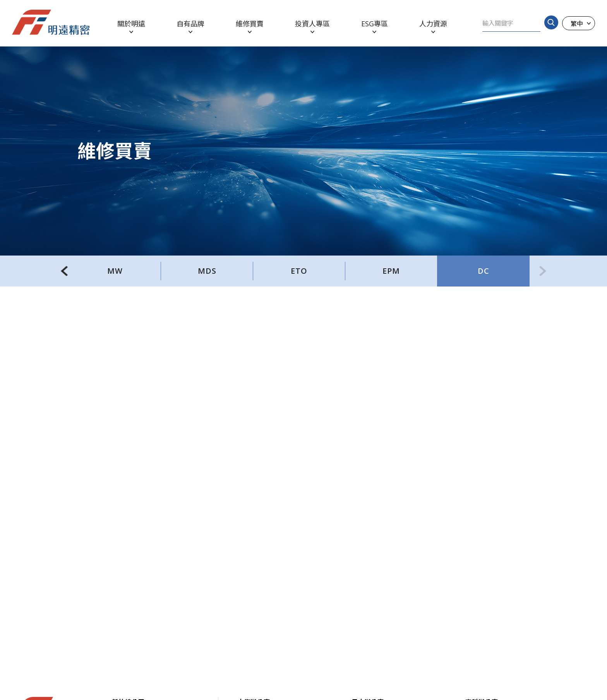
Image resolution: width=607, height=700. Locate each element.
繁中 (577, 23)
